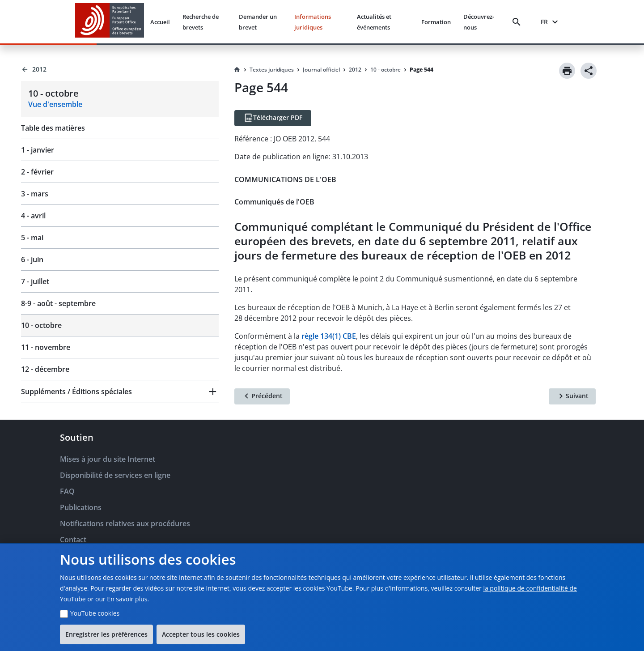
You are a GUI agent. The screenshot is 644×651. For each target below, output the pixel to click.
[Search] (518, 22)
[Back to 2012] (120, 69)
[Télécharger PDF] (273, 118)
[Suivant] (572, 396)
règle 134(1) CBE (329, 336)
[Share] (589, 71)
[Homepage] (237, 70)
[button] (120, 391)
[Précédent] (262, 396)
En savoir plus (127, 599)
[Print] (567, 71)
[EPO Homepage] (110, 22)
